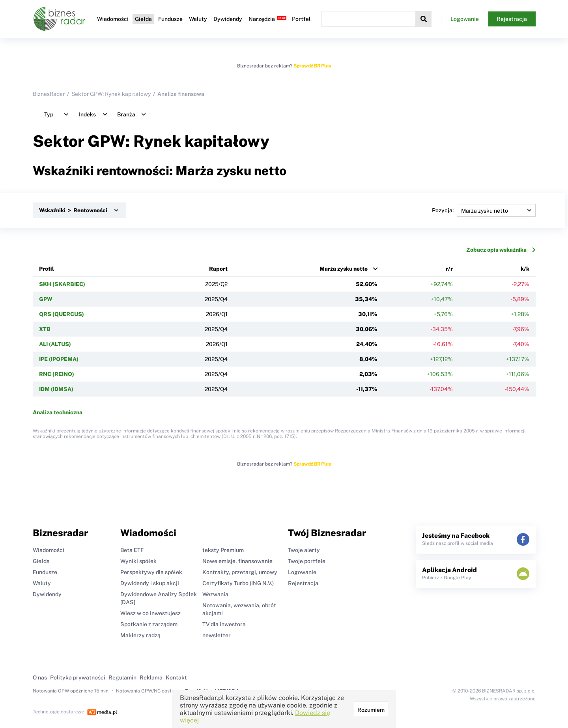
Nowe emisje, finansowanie (237, 561)
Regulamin (122, 677)
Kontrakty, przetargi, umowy (240, 572)
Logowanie (465, 19)
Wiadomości (113, 19)
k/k (525, 269)
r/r (449, 269)
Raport (218, 269)
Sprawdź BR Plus (312, 66)
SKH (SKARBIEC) (62, 284)
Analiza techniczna (58, 412)
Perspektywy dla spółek (151, 572)
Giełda (143, 19)
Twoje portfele (307, 561)
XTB (45, 329)
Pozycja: (484, 210)
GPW (46, 299)
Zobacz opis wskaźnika (501, 250)
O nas (40, 677)
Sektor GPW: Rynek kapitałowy (111, 94)
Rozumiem (371, 710)
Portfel (301, 19)
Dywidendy (228, 19)
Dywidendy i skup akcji (150, 583)
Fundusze (170, 19)
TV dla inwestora (224, 624)
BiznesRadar (49, 94)
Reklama (151, 677)
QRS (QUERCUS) (62, 314)
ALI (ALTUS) (55, 344)
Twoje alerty (304, 550)
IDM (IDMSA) (56, 389)
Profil (47, 269)
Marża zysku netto (344, 269)
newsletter (217, 635)
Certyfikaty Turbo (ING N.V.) (238, 583)
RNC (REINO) (57, 374)
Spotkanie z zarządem (149, 624)
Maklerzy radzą (140, 635)
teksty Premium (223, 550)
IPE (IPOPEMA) (59, 359)
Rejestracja (512, 19)
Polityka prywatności (78, 677)
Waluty (198, 19)
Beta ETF (132, 550)
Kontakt (176, 677)
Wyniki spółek (138, 561)
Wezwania (215, 594)
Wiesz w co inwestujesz (150, 613)
